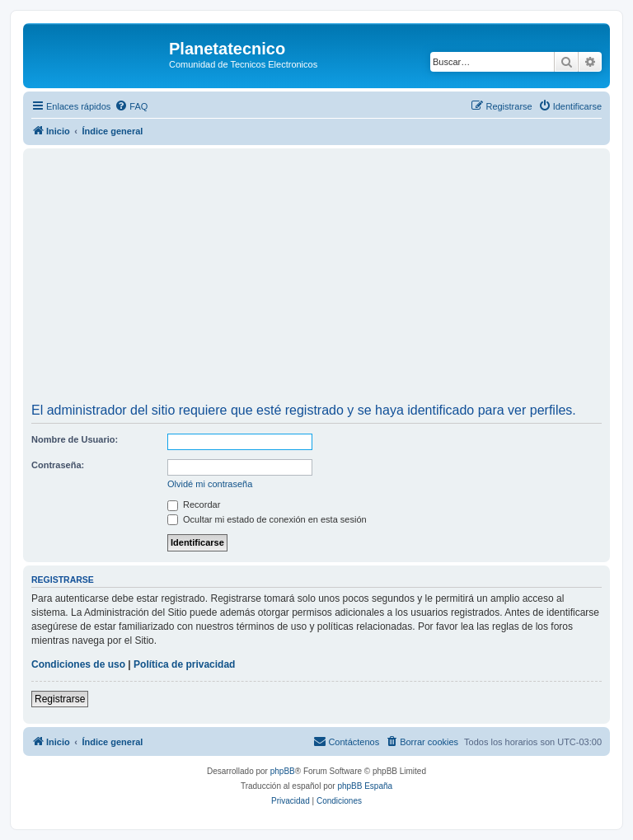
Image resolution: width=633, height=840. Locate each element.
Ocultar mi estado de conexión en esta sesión (267, 519)
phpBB (283, 771)
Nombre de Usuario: (75, 439)
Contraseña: (58, 465)
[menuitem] (131, 106)
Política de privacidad (184, 664)
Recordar (194, 504)
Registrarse (60, 699)
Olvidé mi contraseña (210, 484)
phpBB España (365, 786)
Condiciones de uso (78, 664)
